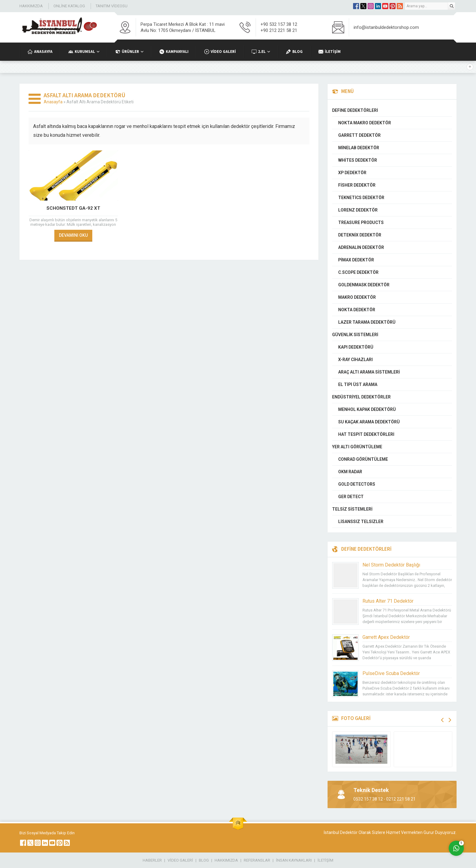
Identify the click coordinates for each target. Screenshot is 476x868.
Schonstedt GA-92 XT (73, 208)
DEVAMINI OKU (73, 235)
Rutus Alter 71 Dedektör (388, 601)
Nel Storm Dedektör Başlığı (391, 565)
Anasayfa (53, 102)
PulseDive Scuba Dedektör (391, 673)
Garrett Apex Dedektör (386, 637)
